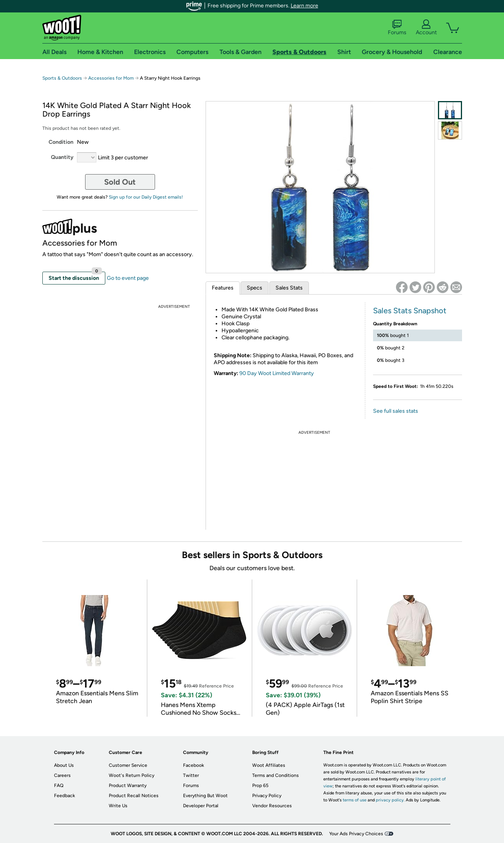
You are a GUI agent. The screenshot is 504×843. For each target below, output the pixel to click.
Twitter (191, 775)
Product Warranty (128, 785)
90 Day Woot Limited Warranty (277, 373)
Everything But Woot (205, 796)
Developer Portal (201, 806)
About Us (64, 765)
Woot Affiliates (269, 765)
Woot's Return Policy (132, 775)
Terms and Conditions (276, 775)
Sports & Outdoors (62, 78)
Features (223, 288)
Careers (62, 775)
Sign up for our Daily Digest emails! (146, 197)
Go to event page (128, 278)
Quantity (62, 157)
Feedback (65, 796)
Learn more (304, 6)
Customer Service (128, 765)
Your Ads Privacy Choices (356, 834)
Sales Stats (289, 288)
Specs (255, 288)
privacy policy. (390, 800)
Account (426, 28)
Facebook (194, 765)
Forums (397, 28)
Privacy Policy (267, 796)
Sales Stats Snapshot (410, 311)
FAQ (59, 785)
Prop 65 (260, 785)
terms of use (355, 800)
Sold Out (120, 182)
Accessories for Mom (111, 78)
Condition (61, 142)
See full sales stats (396, 411)
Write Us (118, 806)
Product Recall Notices (134, 796)
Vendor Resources (272, 806)
